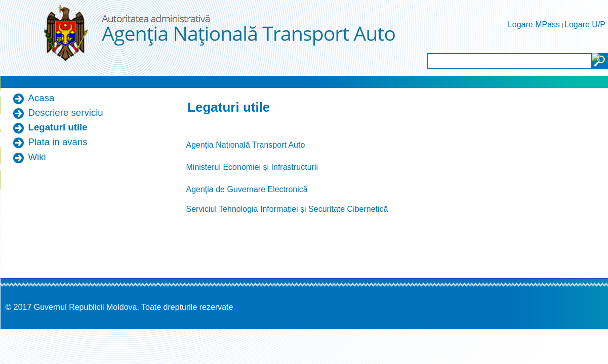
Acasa (42, 98)
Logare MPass (534, 25)
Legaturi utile (58, 127)
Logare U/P (585, 25)
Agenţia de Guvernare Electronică (247, 189)
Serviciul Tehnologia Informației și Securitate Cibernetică (287, 209)
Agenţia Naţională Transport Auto (246, 145)
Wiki (37, 157)
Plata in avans (58, 142)
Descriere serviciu (66, 112)
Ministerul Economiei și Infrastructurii (252, 167)
